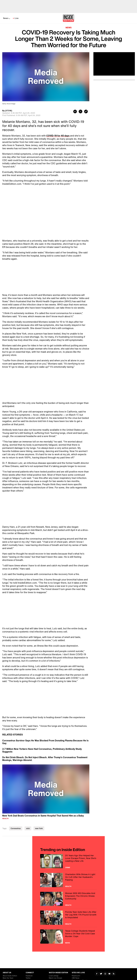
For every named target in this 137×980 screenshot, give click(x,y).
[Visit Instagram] (105, 974)
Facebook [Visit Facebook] (29, 976)
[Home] (68, 18)
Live (17, 18)
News (6, 18)
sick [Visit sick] (28, 828)
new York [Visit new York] (39, 828)
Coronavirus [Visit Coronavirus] (16, 828)
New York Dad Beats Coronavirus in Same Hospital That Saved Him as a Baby (43, 816)
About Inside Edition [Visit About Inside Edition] (10, 976)
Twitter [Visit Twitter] (28, 978)
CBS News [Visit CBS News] (76, 978)
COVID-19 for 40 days (58, 136)
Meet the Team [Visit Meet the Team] (8, 978)
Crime (68, 867)
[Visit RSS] (114, 974)
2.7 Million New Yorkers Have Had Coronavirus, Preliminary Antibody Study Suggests (42, 750)
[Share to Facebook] (75, 112)
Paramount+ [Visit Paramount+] (76, 976)
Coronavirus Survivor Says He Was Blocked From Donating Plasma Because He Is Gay (45, 742)
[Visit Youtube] (109, 974)
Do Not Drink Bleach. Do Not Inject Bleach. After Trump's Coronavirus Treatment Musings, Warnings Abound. (45, 759)
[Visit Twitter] (101, 974)
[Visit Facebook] (97, 974)
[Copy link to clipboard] (86, 112)
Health (5, 819)
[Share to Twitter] (81, 112)
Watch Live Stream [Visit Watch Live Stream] (55, 978)
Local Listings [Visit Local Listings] (54, 976)
